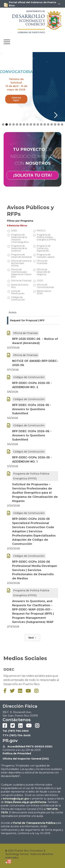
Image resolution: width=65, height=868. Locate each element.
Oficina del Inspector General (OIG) (26, 759)
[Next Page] (32, 638)
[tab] (33, 313)
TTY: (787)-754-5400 (17, 735)
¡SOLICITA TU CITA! (32, 175)
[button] (7, 42)
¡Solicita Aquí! (16, 99)
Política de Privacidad (17, 753)
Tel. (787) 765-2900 (16, 731)
